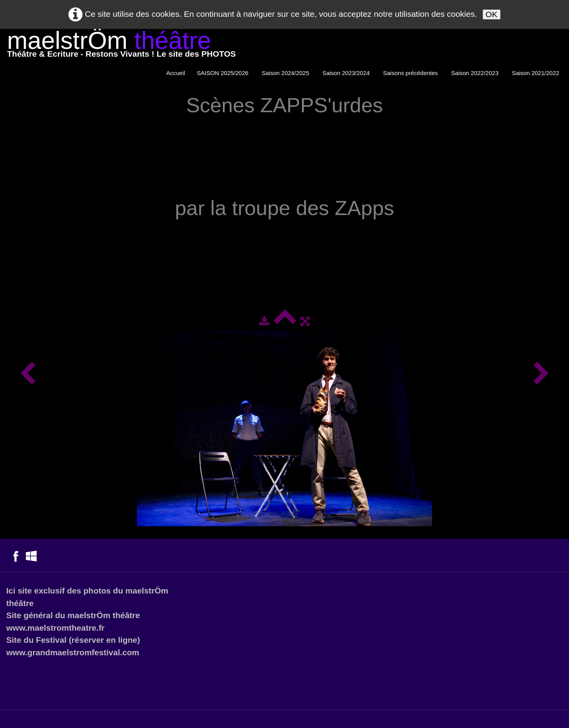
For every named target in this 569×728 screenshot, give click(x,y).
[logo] (121, 46)
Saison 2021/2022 (536, 73)
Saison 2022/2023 (476, 73)
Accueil (176, 73)
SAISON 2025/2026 (223, 73)
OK (492, 14)
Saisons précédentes (411, 73)
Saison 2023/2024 (347, 73)
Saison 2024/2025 (286, 73)
